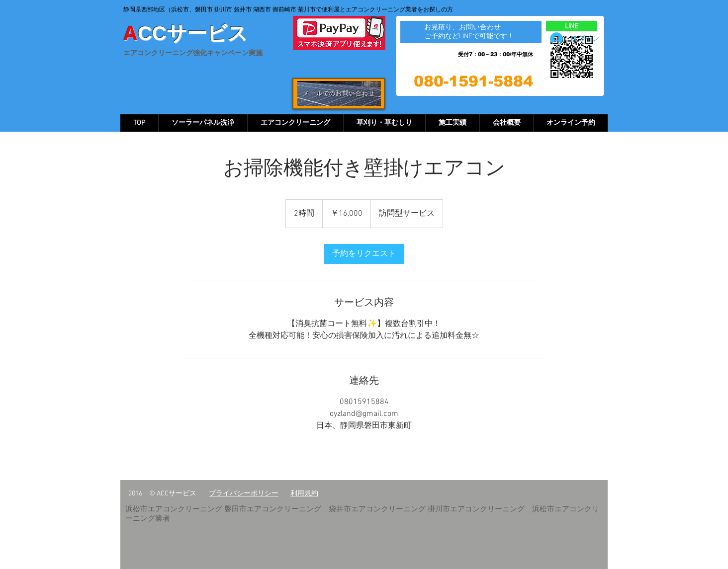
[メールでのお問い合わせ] (339, 93)
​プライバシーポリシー (244, 494)
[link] (364, 254)
